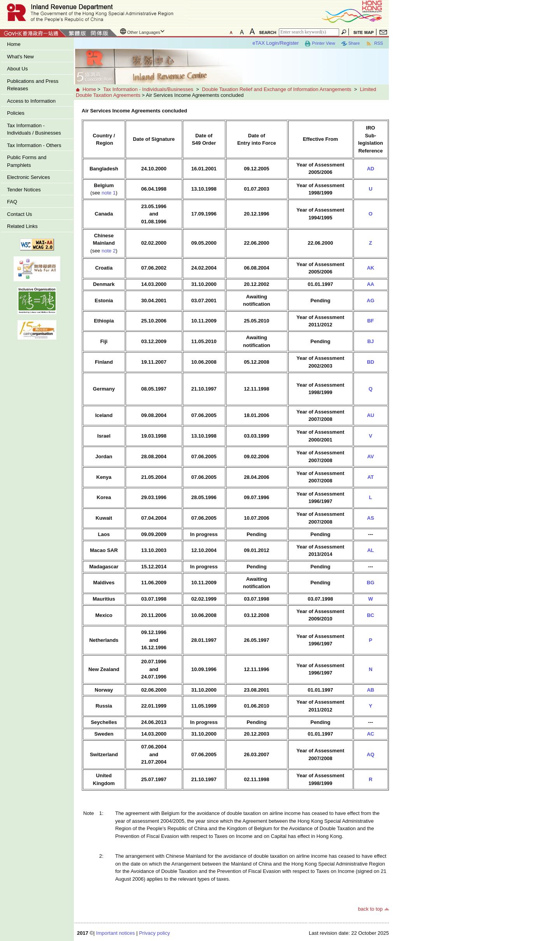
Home (14, 44)
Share (350, 44)
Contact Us (19, 214)
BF (370, 321)
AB (370, 690)
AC (370, 734)
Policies (16, 113)
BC (370, 615)
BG (371, 583)
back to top (370, 909)
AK (370, 268)
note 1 (108, 193)
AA (370, 284)
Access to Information (31, 101)
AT (371, 477)
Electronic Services (29, 177)
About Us (17, 69)
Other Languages (144, 32)
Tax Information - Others (34, 145)
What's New (20, 57)
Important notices (115, 933)
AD (370, 169)
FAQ (12, 202)
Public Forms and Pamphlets (27, 161)
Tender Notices (24, 190)
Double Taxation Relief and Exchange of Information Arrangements (276, 89)
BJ (371, 341)
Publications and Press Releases (33, 85)
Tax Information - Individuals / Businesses (34, 129)
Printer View (320, 44)
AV (370, 456)
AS (371, 518)
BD (370, 362)
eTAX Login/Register (276, 43)
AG (371, 301)
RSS (374, 44)
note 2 (108, 251)
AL (370, 550)
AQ (371, 754)
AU (370, 415)
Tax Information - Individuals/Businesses (148, 89)
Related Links (22, 226)
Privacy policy (154, 933)
